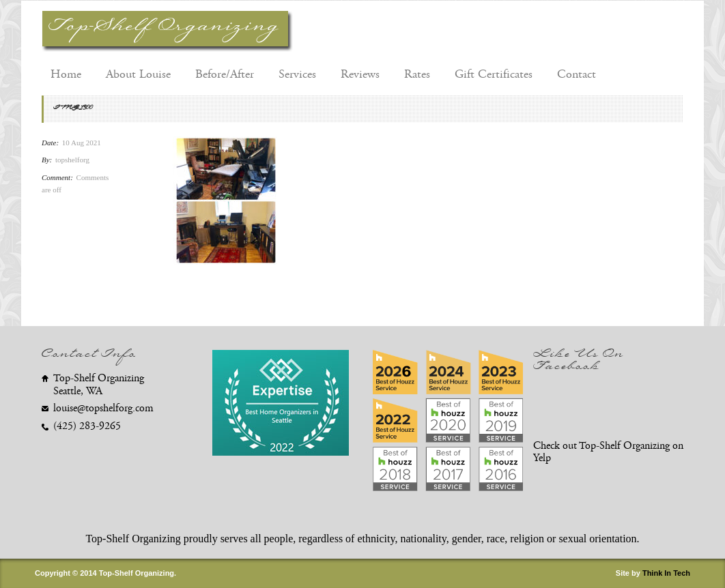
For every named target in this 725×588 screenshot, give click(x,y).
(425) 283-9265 (87, 426)
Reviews (360, 74)
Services (297, 74)
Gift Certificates (494, 74)
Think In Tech (666, 573)
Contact (577, 74)
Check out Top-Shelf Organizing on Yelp (608, 452)
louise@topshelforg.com (103, 408)
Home (66, 74)
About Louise (138, 74)
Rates (417, 74)
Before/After (225, 74)
